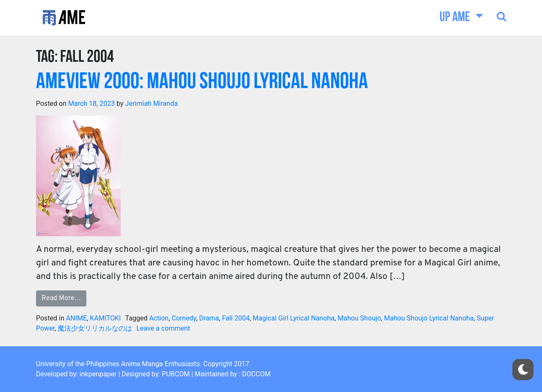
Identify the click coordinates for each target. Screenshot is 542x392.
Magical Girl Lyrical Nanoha (294, 318)
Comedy (184, 318)
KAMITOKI (105, 318)
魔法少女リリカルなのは (95, 328)
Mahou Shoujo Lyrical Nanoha (429, 318)
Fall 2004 (236, 318)
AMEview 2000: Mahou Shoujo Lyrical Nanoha (202, 82)
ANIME (76, 318)
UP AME (456, 18)
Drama (209, 318)
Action (159, 318)
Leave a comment (163, 328)
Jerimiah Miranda (152, 104)
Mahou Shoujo (359, 318)
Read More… (61, 298)
